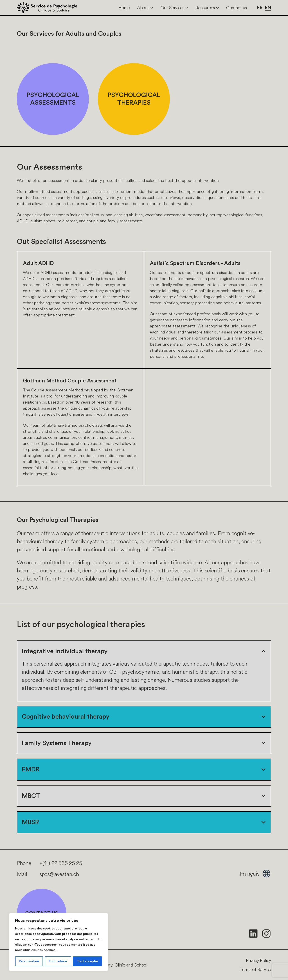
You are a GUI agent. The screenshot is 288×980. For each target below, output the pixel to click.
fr (260, 8)
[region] (58, 942)
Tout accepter (88, 961)
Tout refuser (58, 961)
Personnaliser (29, 961)
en (268, 8)
